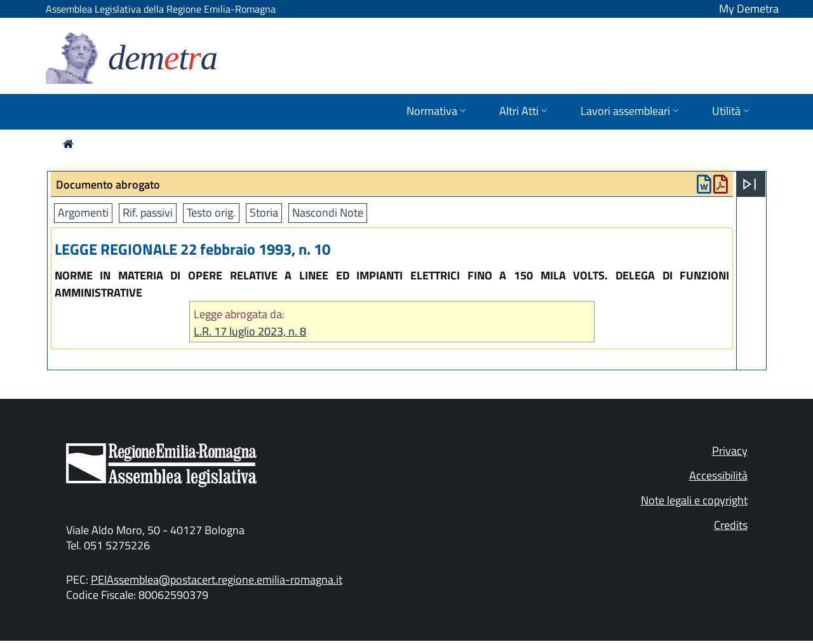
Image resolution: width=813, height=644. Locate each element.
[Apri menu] (749, 184)
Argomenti (83, 212)
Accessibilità (718, 475)
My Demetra (749, 9)
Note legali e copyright (694, 500)
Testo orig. (211, 212)
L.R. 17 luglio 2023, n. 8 (250, 331)
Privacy (730, 451)
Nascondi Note (328, 212)
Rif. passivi (148, 212)
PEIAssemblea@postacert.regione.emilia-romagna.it (217, 580)
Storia (264, 212)
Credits (731, 525)
